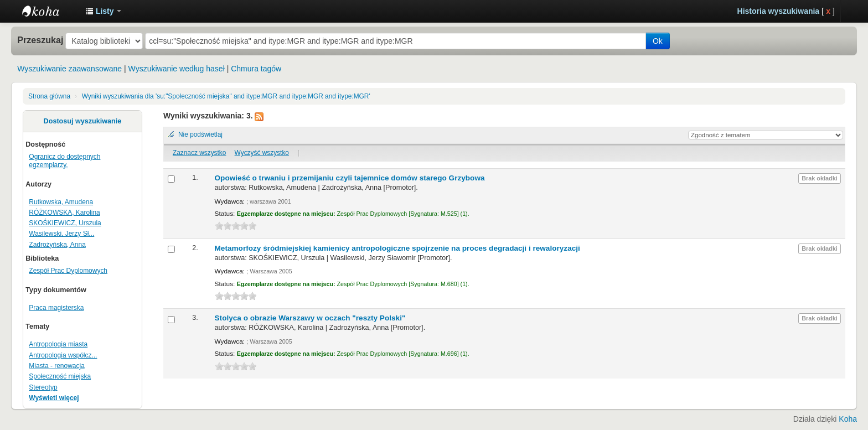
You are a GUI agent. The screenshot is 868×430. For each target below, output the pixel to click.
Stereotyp (43, 387)
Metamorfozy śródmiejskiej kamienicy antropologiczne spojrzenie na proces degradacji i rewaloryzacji (397, 248)
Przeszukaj (40, 40)
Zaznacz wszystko (199, 153)
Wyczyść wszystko (262, 153)
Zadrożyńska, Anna (57, 245)
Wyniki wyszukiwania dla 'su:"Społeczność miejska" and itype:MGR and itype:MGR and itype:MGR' (226, 96)
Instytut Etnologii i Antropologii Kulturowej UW (50, 11)
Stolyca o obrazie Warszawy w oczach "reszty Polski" (310, 318)
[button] (104, 11)
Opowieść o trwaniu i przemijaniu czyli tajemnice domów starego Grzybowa (350, 178)
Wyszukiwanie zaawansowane (69, 69)
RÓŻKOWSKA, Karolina (64, 213)
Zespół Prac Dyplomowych (68, 271)
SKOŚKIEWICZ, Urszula (65, 223)
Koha (848, 419)
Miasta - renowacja (56, 366)
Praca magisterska (56, 308)
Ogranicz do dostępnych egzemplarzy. (64, 161)
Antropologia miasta (58, 344)
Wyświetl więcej (54, 398)
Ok (658, 41)
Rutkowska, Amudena (61, 202)
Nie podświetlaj (200, 134)
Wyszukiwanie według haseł (177, 69)
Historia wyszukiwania (779, 11)
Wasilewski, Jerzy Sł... (61, 234)
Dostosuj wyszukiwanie (83, 121)
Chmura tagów (256, 69)
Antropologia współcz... (63, 355)
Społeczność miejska (60, 376)
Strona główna (49, 96)
